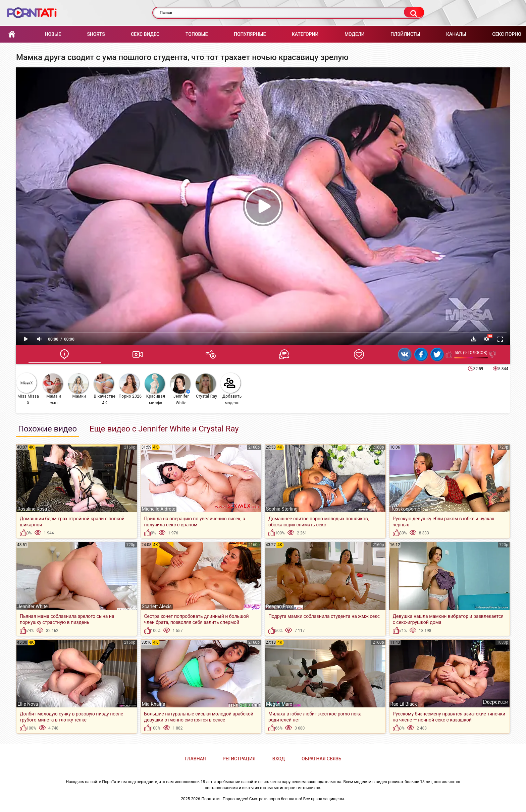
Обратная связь (321, 759)
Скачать (474, 339)
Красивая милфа (155, 389)
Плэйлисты (405, 34)
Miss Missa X (28, 389)
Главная (12, 34)
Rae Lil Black (404, 704)
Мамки (78, 386)
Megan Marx (279, 704)
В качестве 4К (104, 389)
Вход (279, 759)
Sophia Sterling (282, 509)
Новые (53, 34)
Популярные (250, 34)
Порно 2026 (130, 386)
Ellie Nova (28, 704)
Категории (305, 34)
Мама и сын (53, 389)
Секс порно (507, 34)
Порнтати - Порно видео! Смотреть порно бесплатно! (252, 799)
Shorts (96, 34)
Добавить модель (231, 389)
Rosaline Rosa (32, 509)
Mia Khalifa (154, 704)
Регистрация (239, 759)
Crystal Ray (206, 386)
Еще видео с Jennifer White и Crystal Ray (164, 429)
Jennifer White (180, 389)
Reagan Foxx (279, 606)
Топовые (197, 34)
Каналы (456, 34)
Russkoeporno (406, 509)
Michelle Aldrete (159, 509)
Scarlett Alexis (157, 606)
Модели (355, 34)
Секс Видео (145, 34)
